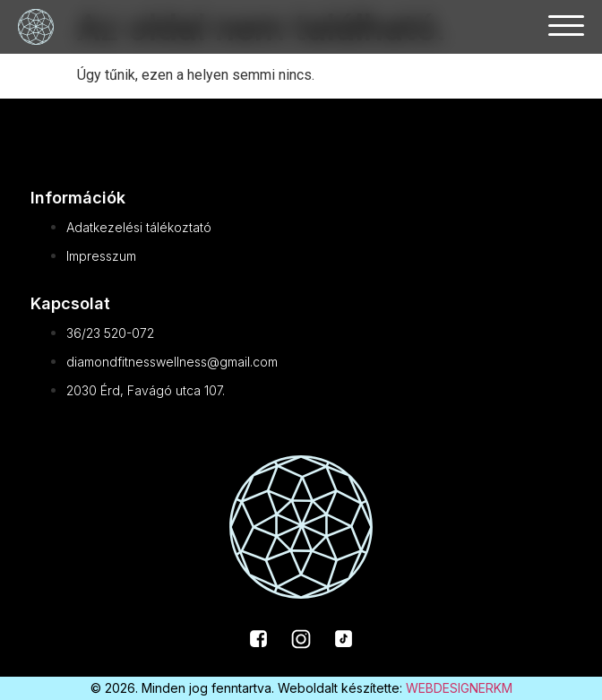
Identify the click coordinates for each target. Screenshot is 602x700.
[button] (566, 24)
